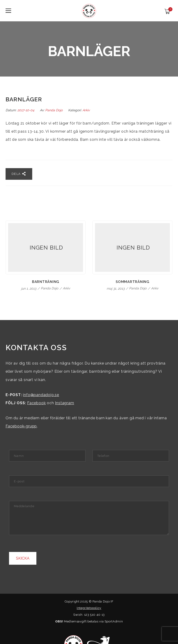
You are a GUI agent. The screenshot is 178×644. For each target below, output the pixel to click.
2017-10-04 (26, 110)
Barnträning (46, 282)
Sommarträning (132, 282)
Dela (19, 174)
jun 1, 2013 (29, 288)
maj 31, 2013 (116, 288)
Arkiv (86, 110)
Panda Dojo (54, 110)
